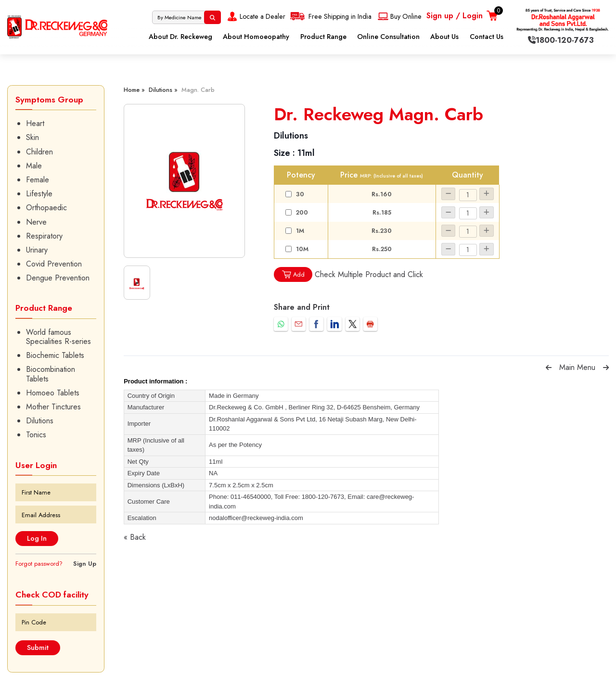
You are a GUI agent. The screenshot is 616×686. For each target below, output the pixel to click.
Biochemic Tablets (55, 355)
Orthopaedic (46, 208)
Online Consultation (388, 37)
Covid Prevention (54, 264)
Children (39, 152)
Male (34, 166)
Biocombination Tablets (51, 374)
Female (38, 180)
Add (293, 274)
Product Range (323, 37)
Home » (134, 90)
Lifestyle (39, 194)
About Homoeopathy (256, 37)
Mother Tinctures (53, 407)
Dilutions (40, 421)
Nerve (36, 222)
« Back (135, 537)
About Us (444, 37)
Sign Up (85, 564)
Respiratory (44, 236)
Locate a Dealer (255, 16)
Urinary (37, 250)
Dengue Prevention (58, 278)
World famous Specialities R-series (58, 337)
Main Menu (577, 367)
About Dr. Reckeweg (180, 37)
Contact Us (487, 37)
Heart (35, 123)
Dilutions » (163, 90)
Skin (32, 137)
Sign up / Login (455, 16)
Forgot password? (39, 564)
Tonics (36, 435)
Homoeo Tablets (53, 393)
